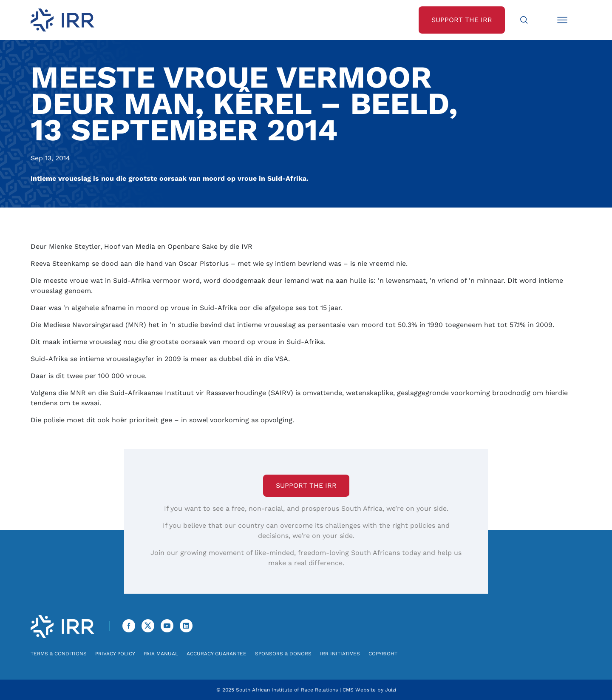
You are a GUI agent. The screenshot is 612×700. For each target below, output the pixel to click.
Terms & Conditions (59, 654)
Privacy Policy (115, 654)
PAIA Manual (161, 654)
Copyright (383, 654)
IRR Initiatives (340, 654)
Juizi (391, 690)
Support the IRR (306, 485)
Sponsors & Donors (283, 654)
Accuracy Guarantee (217, 654)
